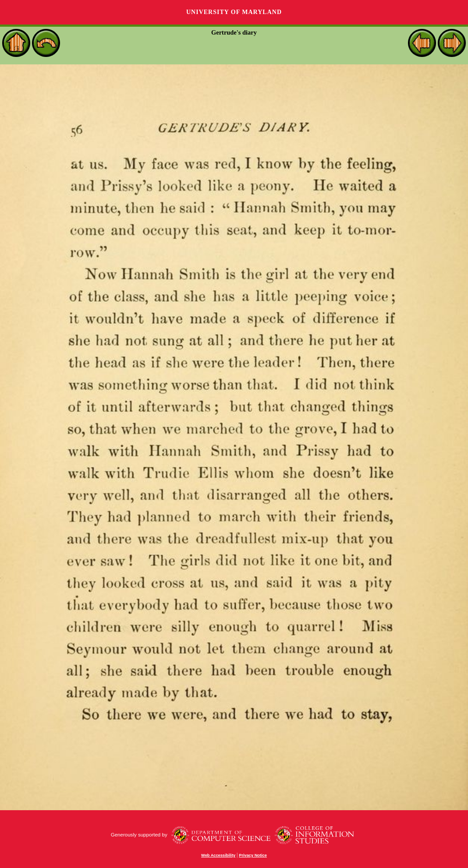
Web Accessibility (218, 855)
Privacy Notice (253, 855)
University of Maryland (234, 12)
